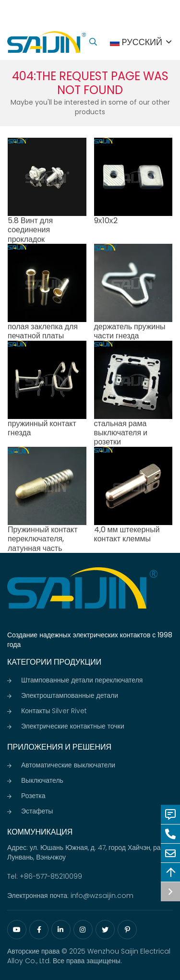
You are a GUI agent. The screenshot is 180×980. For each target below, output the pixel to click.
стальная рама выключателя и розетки (121, 433)
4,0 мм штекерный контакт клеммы (127, 534)
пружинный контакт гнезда (42, 428)
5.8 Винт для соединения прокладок (30, 230)
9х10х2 (106, 221)
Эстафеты (37, 811)
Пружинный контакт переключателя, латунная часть (43, 539)
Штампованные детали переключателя (82, 680)
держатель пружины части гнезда (130, 331)
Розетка (33, 796)
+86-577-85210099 (51, 876)
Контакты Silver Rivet (54, 711)
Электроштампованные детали (70, 695)
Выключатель (42, 780)
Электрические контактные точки (73, 726)
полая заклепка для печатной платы (43, 331)
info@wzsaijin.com (102, 896)
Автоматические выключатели (68, 765)
